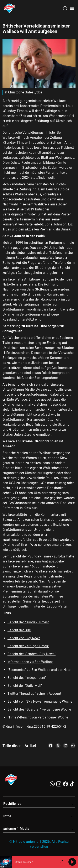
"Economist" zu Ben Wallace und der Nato (39, 670)
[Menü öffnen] (72, 8)
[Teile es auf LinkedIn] (66, 746)
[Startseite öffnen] (9, 8)
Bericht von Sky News (24, 638)
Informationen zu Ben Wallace (30, 662)
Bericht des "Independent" (27, 678)
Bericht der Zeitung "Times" (28, 646)
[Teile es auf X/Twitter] (58, 746)
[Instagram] (59, 784)
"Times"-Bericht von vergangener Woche (38, 717)
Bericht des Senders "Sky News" (32, 654)
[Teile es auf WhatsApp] (73, 746)
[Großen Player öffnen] (61, 862)
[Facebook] (66, 784)
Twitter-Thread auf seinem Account (34, 694)
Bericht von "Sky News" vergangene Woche (40, 701)
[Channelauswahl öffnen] (65, 8)
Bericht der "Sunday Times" (28, 622)
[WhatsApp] (52, 784)
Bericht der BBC (19, 630)
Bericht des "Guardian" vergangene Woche (39, 709)
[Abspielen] (72, 862)
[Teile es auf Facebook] (51, 746)
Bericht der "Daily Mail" (25, 686)
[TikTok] (72, 784)
